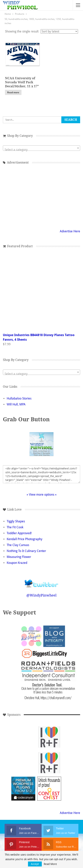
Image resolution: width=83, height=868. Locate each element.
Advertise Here (70, 231)
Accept (35, 864)
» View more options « (42, 495)
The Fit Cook (15, 527)
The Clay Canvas (18, 545)
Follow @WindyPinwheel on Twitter (42, 581)
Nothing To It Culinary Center (26, 551)
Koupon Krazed (17, 563)
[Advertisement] (23, 737)
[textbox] (41, 150)
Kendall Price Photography (25, 539)
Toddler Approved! (19, 533)
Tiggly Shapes (16, 521)
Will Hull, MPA (16, 404)
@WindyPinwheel (41, 595)
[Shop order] (59, 31)
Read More (50, 864)
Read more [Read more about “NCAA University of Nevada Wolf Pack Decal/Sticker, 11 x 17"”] (13, 92)
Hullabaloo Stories (19, 398)
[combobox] (41, 148)
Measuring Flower (19, 557)
